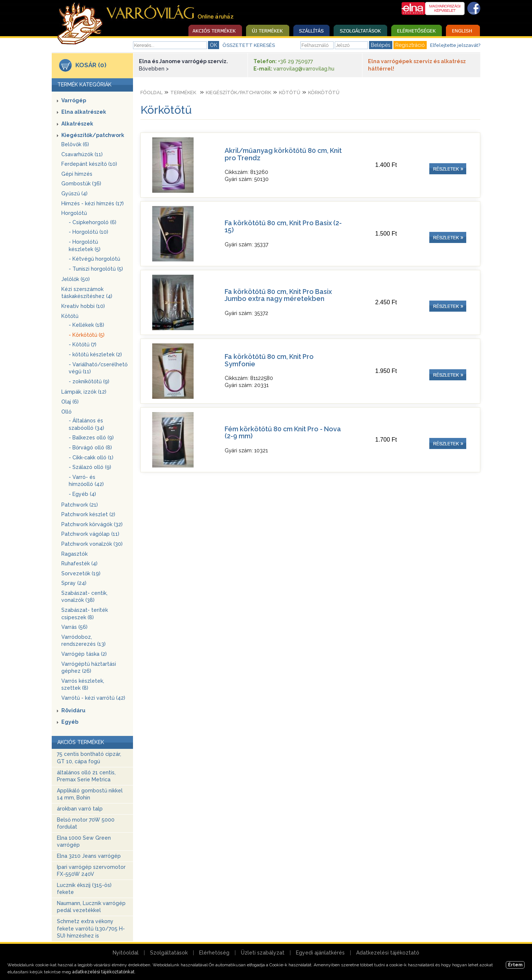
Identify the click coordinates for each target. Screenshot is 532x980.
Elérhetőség (214, 953)
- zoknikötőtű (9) (89, 381)
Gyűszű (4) (74, 193)
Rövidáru (73, 710)
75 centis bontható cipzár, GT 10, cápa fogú (89, 758)
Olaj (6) (70, 402)
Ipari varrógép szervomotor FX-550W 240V (91, 871)
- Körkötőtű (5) (87, 335)
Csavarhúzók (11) (82, 154)
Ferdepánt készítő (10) (89, 164)
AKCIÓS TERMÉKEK (81, 742)
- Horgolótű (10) (88, 232)
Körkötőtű (324, 92)
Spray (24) (74, 583)
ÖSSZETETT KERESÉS (249, 45)
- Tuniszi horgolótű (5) (96, 269)
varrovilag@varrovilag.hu (304, 69)
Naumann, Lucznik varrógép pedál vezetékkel (91, 907)
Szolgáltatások (169, 953)
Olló (66, 412)
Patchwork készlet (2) (88, 514)
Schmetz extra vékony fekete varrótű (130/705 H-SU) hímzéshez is (91, 928)
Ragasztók (74, 554)
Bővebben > (154, 69)
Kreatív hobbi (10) (83, 306)
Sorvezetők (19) (81, 573)
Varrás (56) (74, 627)
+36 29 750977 (295, 61)
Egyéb (70, 722)
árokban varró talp (80, 809)
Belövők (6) (75, 144)
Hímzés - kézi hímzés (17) (93, 203)
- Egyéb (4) (82, 494)
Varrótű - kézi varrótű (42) (93, 698)
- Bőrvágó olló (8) (90, 448)
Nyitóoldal (126, 953)
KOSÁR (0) (91, 65)
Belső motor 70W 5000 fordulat (86, 823)
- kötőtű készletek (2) (95, 354)
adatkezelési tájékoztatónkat (103, 972)
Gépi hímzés (77, 174)
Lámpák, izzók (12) (84, 392)
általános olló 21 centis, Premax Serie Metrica (86, 776)
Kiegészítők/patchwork (93, 135)
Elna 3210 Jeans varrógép (89, 856)
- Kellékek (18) (86, 325)
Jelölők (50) (76, 279)
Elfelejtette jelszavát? (455, 45)
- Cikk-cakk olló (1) (91, 458)
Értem (515, 965)
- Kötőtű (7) (83, 345)
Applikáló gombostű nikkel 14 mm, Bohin (90, 794)
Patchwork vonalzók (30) (92, 544)
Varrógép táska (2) (84, 654)
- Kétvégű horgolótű (94, 259)
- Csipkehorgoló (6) (93, 222)
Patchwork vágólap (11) (90, 534)
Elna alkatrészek (84, 112)
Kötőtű (70, 316)
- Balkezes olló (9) (91, 438)
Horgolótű (74, 213)
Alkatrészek (77, 124)
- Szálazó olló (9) (90, 467)
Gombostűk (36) (81, 184)
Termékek (183, 92)
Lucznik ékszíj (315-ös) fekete (84, 889)
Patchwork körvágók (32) (92, 524)
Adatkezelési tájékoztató (388, 953)
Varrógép (74, 100)
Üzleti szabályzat (263, 953)
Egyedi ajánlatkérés (320, 953)
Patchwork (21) (80, 505)
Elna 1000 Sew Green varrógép (84, 842)
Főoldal (151, 92)
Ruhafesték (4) (79, 563)
